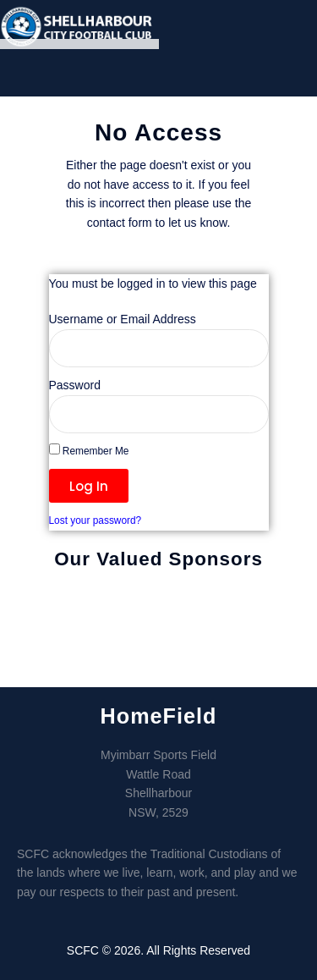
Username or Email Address (123, 319)
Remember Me (89, 450)
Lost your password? (96, 520)
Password (75, 385)
